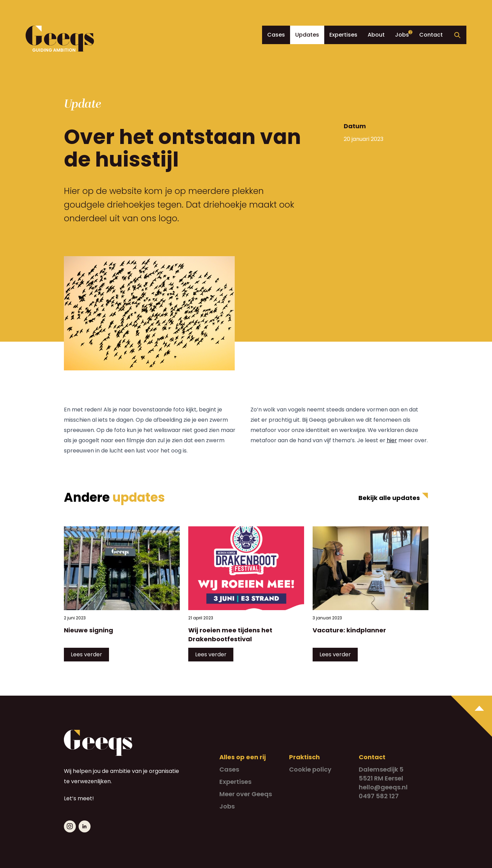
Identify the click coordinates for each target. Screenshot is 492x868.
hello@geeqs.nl (383, 787)
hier (392, 440)
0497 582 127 (379, 796)
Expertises (343, 35)
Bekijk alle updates (389, 498)
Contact (431, 35)
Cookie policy (310, 769)
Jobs (402, 35)
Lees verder (86, 654)
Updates (307, 35)
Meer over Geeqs (246, 794)
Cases (276, 35)
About (376, 35)
